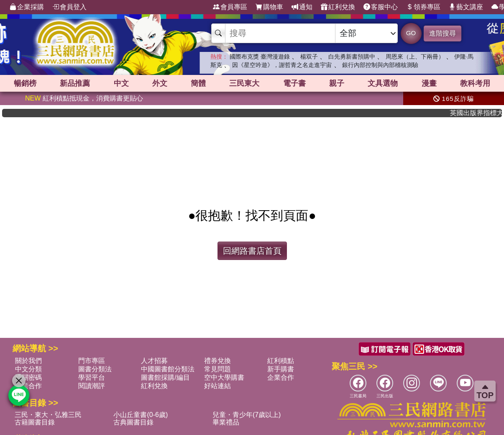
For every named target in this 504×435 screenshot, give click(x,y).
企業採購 (27, 7)
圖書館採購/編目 (165, 377)
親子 (337, 83)
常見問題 (217, 369)
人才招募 (154, 361)
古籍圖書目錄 (35, 422)
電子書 (294, 83)
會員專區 (230, 7)
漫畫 (429, 83)
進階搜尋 (443, 33)
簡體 (198, 83)
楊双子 (309, 57)
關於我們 (28, 361)
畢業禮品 (226, 422)
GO (411, 33)
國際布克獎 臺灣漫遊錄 (260, 57)
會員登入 (69, 7)
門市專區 (92, 361)
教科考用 (475, 83)
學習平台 (92, 377)
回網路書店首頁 (252, 251)
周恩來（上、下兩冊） (415, 57)
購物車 (269, 7)
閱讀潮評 (92, 386)
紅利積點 (281, 361)
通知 (302, 7)
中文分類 (28, 369)
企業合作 (281, 377)
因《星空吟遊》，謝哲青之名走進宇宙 (282, 65)
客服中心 (381, 7)
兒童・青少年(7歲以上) (247, 415)
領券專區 (423, 7)
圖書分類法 (95, 369)
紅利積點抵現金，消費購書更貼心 (84, 98)
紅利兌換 (338, 7)
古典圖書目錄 (133, 422)
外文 (160, 83)
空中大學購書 (224, 377)
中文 (121, 83)
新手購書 (281, 369)
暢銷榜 (25, 83)
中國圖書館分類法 (168, 369)
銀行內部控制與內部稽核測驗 (380, 65)
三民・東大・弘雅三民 (48, 415)
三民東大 (244, 83)
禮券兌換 (217, 361)
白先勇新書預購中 (352, 57)
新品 (75, 83)
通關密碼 (28, 377)
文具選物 (383, 83)
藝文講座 (466, 7)
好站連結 (217, 386)
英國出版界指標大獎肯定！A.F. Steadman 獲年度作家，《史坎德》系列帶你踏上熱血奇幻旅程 (481, 113)
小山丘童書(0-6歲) (141, 415)
